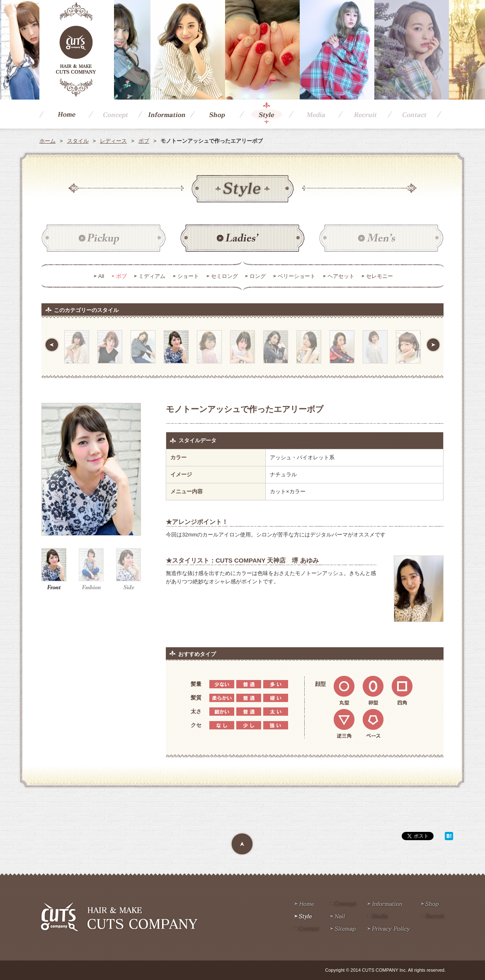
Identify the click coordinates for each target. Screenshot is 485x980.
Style (264, 114)
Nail (338, 917)
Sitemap (343, 929)
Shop (215, 114)
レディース (113, 141)
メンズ (381, 239)
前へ (52, 345)
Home (64, 114)
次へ (433, 345)
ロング (258, 276)
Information (164, 114)
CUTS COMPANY (77, 50)
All (101, 276)
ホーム (47, 141)
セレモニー (380, 276)
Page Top (243, 844)
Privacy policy (389, 929)
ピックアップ (104, 239)
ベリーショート (297, 276)
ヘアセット (341, 276)
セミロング (224, 276)
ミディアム (152, 276)
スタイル (78, 141)
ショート (188, 276)
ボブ (144, 141)
